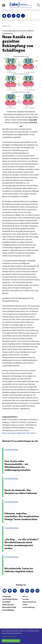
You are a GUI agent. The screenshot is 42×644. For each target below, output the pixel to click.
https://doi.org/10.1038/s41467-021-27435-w (19, 433)
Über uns (25, 596)
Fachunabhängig (8, 610)
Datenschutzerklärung (29, 602)
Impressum (26, 599)
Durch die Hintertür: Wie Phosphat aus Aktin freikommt (21, 492)
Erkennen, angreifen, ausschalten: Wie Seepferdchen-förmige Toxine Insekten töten (22, 516)
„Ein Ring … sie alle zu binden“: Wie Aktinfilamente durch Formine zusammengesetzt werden (22, 544)
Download (33, 122)
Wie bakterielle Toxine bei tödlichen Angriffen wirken (19, 570)
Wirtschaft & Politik (9, 607)
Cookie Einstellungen (29, 607)
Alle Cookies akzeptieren (11, 641)
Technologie (7, 596)
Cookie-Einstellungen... (9, 636)
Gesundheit (6, 602)
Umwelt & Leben (8, 605)
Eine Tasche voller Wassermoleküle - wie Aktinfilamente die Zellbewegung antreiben (18, 466)
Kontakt (25, 605)
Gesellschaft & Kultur (10, 599)
